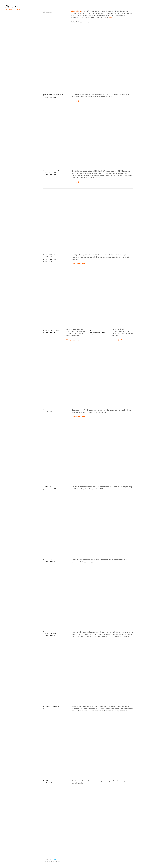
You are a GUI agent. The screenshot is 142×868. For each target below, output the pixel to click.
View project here (78, 418)
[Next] (130, 60)
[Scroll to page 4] (89, 88)
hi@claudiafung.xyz (10, 863)
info (6, 21)
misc (19, 21)
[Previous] (47, 60)
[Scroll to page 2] (87, 88)
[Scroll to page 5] (90, 88)
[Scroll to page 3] (88, 88)
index (19, 17)
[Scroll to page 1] (86, 88)
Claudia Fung (14, 6)
